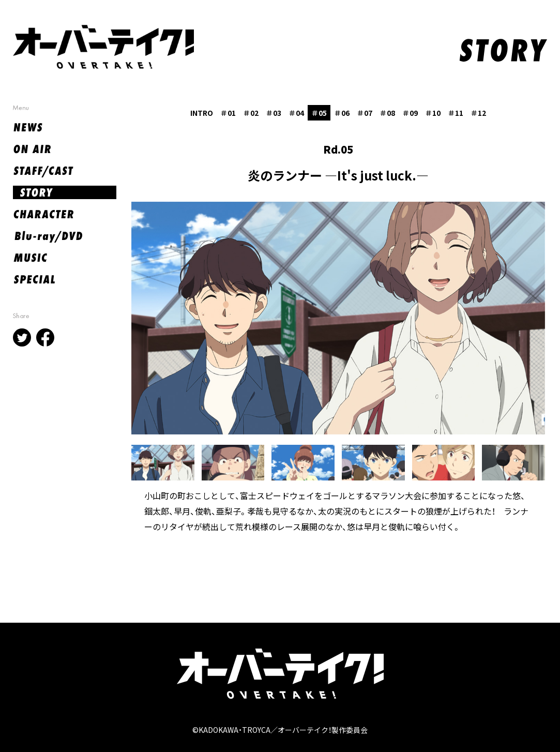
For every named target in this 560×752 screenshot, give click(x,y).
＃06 (342, 113)
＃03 (274, 113)
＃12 (478, 113)
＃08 (387, 113)
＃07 (365, 113)
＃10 (433, 113)
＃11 (456, 113)
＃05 (319, 113)
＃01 (228, 113)
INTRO (202, 113)
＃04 (296, 113)
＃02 (251, 113)
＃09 (410, 113)
